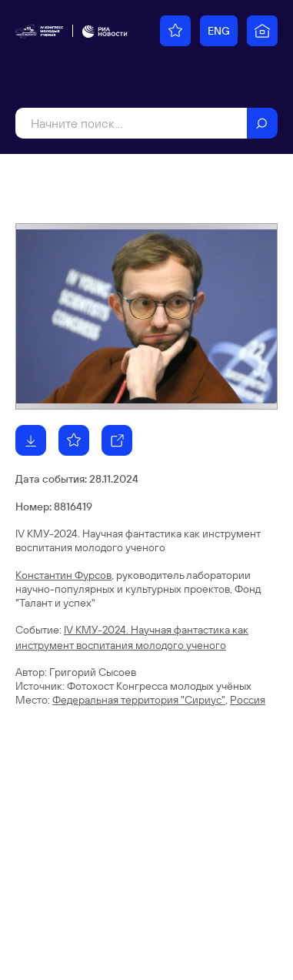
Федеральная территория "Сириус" (139, 700)
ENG (219, 31)
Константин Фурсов (63, 575)
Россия (248, 700)
